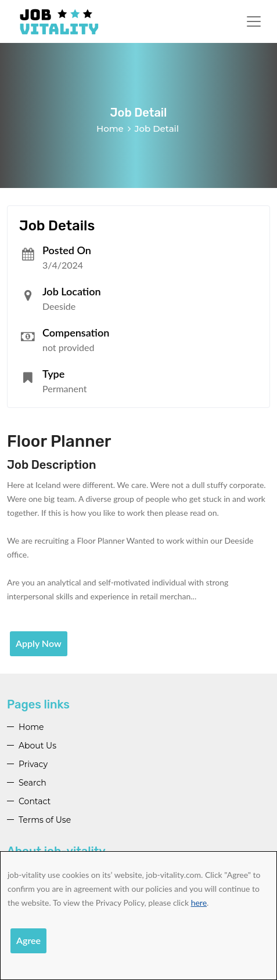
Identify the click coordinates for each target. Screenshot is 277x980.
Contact (35, 801)
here (199, 903)
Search (33, 783)
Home (110, 129)
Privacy (33, 764)
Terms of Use (45, 820)
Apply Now (39, 643)
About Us (37, 746)
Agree (28, 940)
